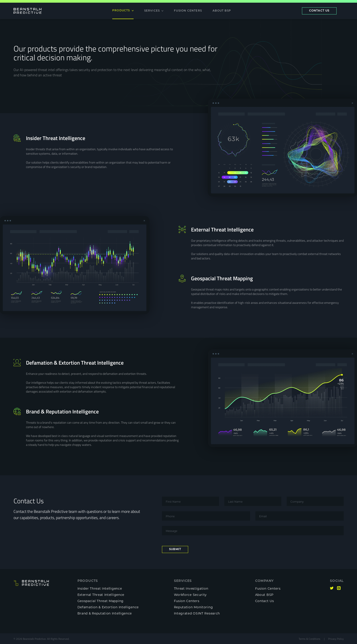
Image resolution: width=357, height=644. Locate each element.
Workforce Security (190, 595)
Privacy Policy (336, 639)
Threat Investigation (191, 589)
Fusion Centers (188, 11)
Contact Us (265, 601)
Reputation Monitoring (193, 607)
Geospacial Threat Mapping (101, 601)
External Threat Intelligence (101, 595)
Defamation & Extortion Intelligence (108, 607)
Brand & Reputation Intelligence (105, 613)
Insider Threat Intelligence (100, 589)
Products (123, 11)
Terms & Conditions (310, 639)
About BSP (222, 11)
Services (154, 11)
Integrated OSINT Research (197, 613)
